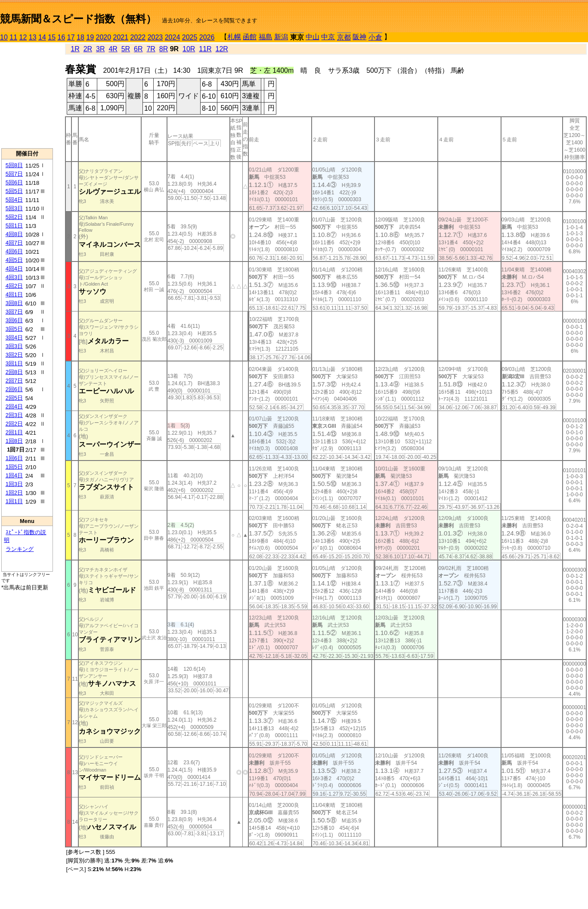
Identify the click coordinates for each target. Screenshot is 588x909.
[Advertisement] (27, 95)
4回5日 (14, 260)
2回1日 (14, 432)
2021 (121, 37)
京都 (344, 37)
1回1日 (14, 501)
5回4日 (14, 200)
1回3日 (14, 484)
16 (62, 37)
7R (151, 49)
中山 (313, 37)
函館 (250, 37)
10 (4, 37)
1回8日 (14, 441)
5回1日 (14, 226)
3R (100, 49)
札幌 (234, 37)
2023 (155, 37)
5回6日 (14, 182)
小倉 (375, 37)
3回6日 (14, 320)
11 (13, 37)
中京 (328, 37)
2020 (104, 37)
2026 (207, 37)
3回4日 (14, 338)
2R (88, 49)
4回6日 (14, 251)
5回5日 (14, 191)
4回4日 (14, 269)
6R (138, 49)
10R (189, 49)
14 (42, 37)
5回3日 (14, 208)
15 (52, 37)
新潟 (281, 37)
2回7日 (14, 381)
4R (113, 49)
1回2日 (14, 493)
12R (222, 49)
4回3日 (14, 277)
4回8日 (14, 234)
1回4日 (14, 475)
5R (126, 49)
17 (71, 37)
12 (23, 37)
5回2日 (14, 217)
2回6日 (14, 389)
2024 (173, 37)
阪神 (359, 37)
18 (80, 37)
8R (164, 49)
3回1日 (14, 363)
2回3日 (14, 415)
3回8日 (14, 303)
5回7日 (14, 174)
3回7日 (14, 312)
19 (90, 37)
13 (33, 37)
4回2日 (14, 286)
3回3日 (14, 346)
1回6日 (14, 458)
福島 (266, 37)
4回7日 (14, 243)
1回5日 (14, 467)
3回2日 (14, 355)
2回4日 (14, 406)
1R (75, 49)
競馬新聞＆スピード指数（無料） (78, 19)
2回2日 (14, 424)
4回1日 (14, 294)
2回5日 (14, 398)
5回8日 (14, 165)
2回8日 (14, 372)
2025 (190, 37)
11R (205, 49)
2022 (138, 37)
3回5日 (14, 329)
